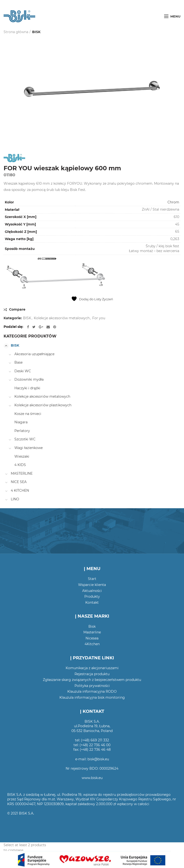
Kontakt (92, 602)
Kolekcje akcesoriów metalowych (62, 318)
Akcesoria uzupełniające (34, 354)
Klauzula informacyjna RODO (92, 691)
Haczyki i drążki (27, 388)
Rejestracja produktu (92, 674)
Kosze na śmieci (28, 414)
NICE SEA (19, 482)
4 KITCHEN (20, 490)
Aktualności (92, 591)
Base (18, 362)
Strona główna (16, 32)
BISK (36, 32)
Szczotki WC (25, 439)
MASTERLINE (22, 473)
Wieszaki (22, 456)
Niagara (21, 422)
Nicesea (92, 638)
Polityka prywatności (92, 686)
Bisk (92, 626)
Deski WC (23, 371)
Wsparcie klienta (92, 585)
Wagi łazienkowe (29, 448)
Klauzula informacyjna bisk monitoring (92, 697)
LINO (15, 499)
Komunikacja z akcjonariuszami (92, 668)
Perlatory (22, 431)
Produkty (92, 596)
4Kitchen (92, 644)
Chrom (173, 202)
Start (92, 579)
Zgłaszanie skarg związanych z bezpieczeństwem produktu (92, 680)
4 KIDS (20, 465)
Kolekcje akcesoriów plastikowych (43, 405)
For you (99, 318)
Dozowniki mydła (29, 379)
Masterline (92, 632)
